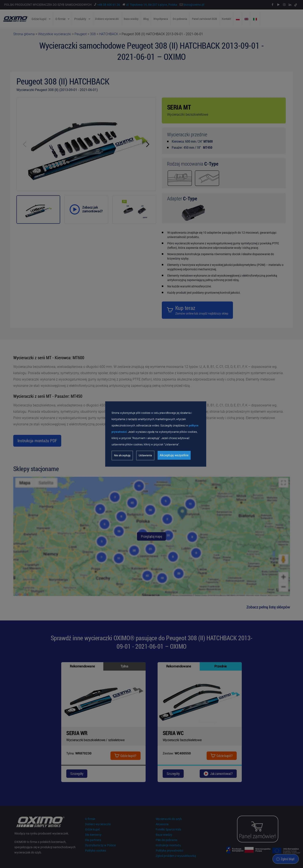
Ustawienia (145, 455)
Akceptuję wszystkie (174, 455)
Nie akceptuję (122, 455)
